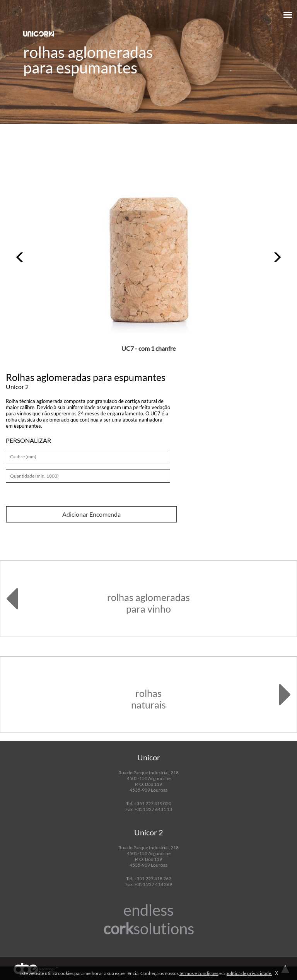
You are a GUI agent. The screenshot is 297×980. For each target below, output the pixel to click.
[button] (20, 257)
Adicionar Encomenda (91, 514)
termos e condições (199, 973)
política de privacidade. (249, 973)
